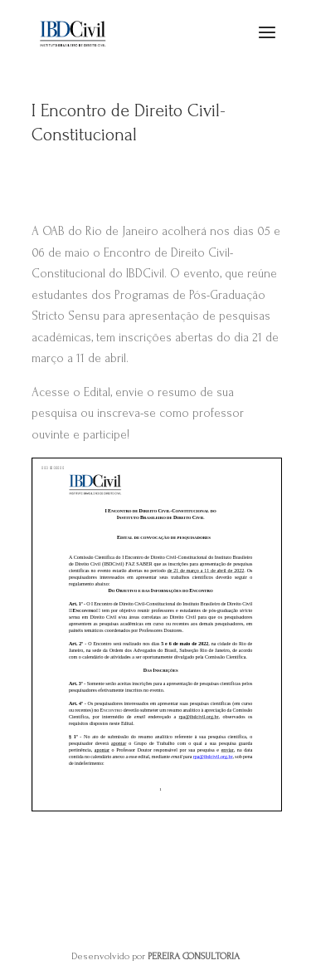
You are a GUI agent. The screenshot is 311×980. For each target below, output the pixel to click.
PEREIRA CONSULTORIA (194, 956)
